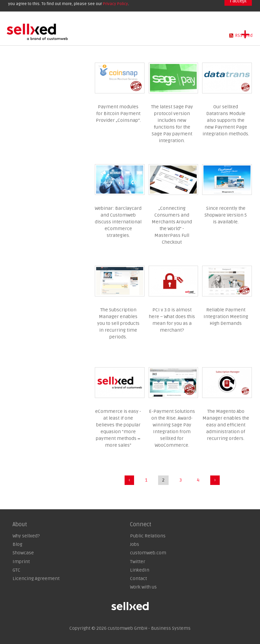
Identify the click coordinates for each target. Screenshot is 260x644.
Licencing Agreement (36, 579)
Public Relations (148, 536)
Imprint (21, 562)
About (20, 525)
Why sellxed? (26, 536)
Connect (141, 525)
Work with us (143, 587)
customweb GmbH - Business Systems (149, 628)
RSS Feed (244, 36)
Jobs (135, 544)
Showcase (23, 553)
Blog (17, 544)
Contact (138, 579)
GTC (16, 570)
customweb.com (148, 553)
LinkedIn (140, 570)
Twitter (138, 562)
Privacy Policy (115, 4)
